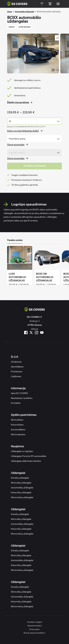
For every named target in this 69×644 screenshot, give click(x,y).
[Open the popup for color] (18, 145)
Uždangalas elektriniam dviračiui (26, 461)
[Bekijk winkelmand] (50, 4)
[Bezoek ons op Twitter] (31, 333)
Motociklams (17, 420)
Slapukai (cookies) (34, 626)
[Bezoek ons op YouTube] (42, 333)
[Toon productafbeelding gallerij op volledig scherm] (58, 38)
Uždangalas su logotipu (22, 451)
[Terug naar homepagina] (17, 4)
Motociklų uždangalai (21, 483)
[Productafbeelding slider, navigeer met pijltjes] (38, 53)
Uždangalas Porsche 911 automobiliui (29, 456)
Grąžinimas (16, 376)
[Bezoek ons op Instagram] (36, 333)
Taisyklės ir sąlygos (34, 622)
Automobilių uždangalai (24, 12)
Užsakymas (16, 362)
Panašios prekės (15, 240)
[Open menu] (58, 4)
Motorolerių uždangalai (22, 497)
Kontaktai (16, 403)
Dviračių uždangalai (20, 478)
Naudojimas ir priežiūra (22, 398)
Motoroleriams (18, 434)
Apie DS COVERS (19, 393)
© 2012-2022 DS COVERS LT (34, 633)
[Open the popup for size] (26, 131)
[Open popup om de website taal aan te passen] (42, 4)
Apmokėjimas (17, 367)
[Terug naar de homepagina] (35, 309)
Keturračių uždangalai (21, 492)
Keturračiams (17, 425)
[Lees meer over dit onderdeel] (21, 102)
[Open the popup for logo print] (18, 158)
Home (10, 12)
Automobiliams (18, 429)
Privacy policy (35, 629)
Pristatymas (17, 371)
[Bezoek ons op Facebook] (26, 333)
